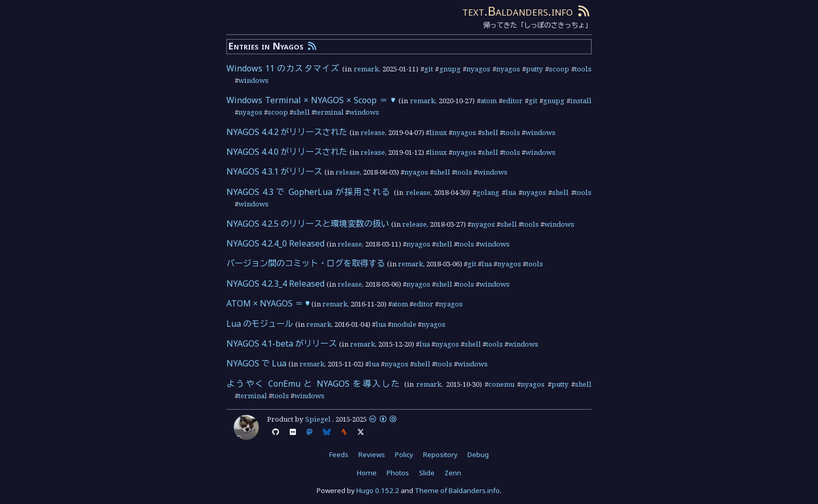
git (429, 69)
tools (583, 69)
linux (438, 132)
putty (534, 69)
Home (367, 473)
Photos (398, 473)
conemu (501, 384)
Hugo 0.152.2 (378, 490)
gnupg (450, 69)
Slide (427, 473)
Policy (404, 454)
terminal (329, 112)
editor (513, 101)
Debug (478, 454)
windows (254, 80)
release (373, 132)
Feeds (339, 454)
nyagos (478, 69)
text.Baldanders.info (518, 11)
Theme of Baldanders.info (457, 490)
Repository (440, 454)
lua (511, 192)
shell (302, 112)
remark (366, 69)
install (581, 101)
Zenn (453, 473)
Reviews (372, 454)
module (404, 324)
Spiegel (318, 419)
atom (489, 101)
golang (488, 192)
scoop (559, 69)
